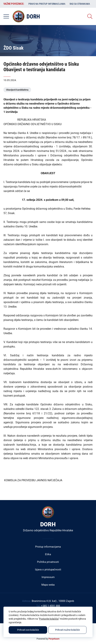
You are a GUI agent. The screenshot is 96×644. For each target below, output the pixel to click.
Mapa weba (48, 585)
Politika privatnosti (48, 562)
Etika (48, 554)
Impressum (48, 577)
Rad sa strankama (80, 4)
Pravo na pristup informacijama (47, 4)
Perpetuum (54, 639)
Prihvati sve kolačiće (28, 630)
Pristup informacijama (48, 547)
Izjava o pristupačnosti (48, 570)
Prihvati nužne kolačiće (67, 630)
